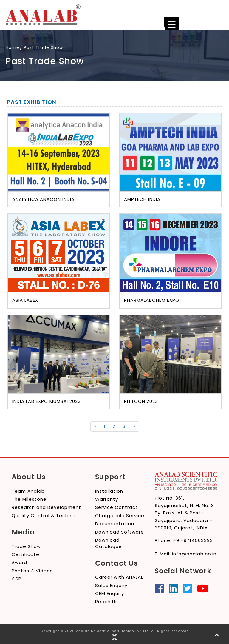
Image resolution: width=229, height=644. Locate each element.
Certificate (25, 554)
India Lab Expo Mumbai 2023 (47, 401)
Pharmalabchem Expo (152, 300)
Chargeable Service (120, 516)
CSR (17, 579)
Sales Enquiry (111, 585)
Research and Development (46, 507)
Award (19, 562)
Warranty (107, 499)
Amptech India (142, 199)
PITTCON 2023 (141, 401)
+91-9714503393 (193, 540)
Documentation (115, 524)
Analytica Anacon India (43, 199)
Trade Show (26, 546)
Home (13, 47)
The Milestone (29, 499)
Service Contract (116, 507)
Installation (109, 491)
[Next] (134, 426)
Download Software (120, 532)
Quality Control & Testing (43, 516)
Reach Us (107, 601)
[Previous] (95, 426)
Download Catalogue (109, 543)
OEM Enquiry (110, 593)
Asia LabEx (25, 300)
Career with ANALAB (120, 577)
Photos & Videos (32, 571)
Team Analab (28, 491)
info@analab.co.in (194, 554)
